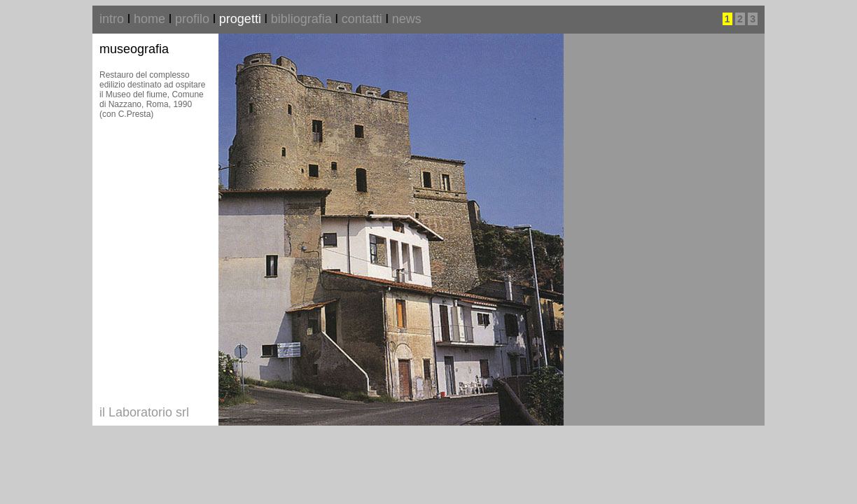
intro (112, 19)
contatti (362, 19)
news (407, 19)
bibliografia (301, 19)
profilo (192, 19)
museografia (134, 49)
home (149, 19)
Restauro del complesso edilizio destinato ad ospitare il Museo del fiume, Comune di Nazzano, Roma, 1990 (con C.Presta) (152, 94)
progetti (240, 19)
